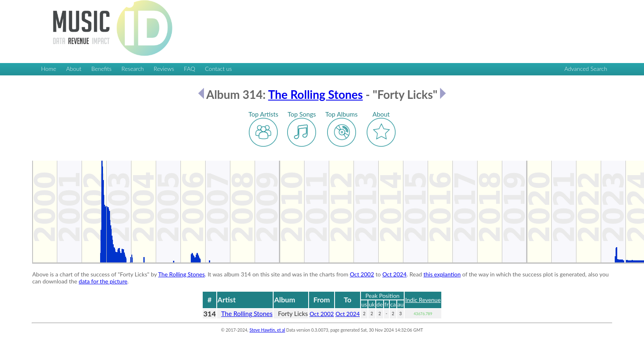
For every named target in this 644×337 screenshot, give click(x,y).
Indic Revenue (423, 300)
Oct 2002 (362, 274)
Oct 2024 (395, 274)
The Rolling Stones (316, 94)
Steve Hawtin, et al (267, 330)
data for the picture (103, 281)
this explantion (442, 274)
